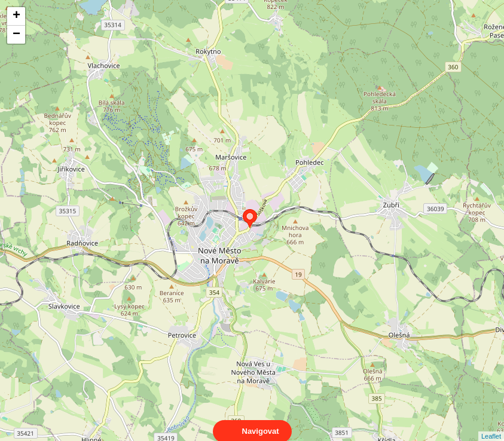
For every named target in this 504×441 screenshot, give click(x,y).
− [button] (16, 35)
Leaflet (491, 425)
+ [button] (16, 16)
